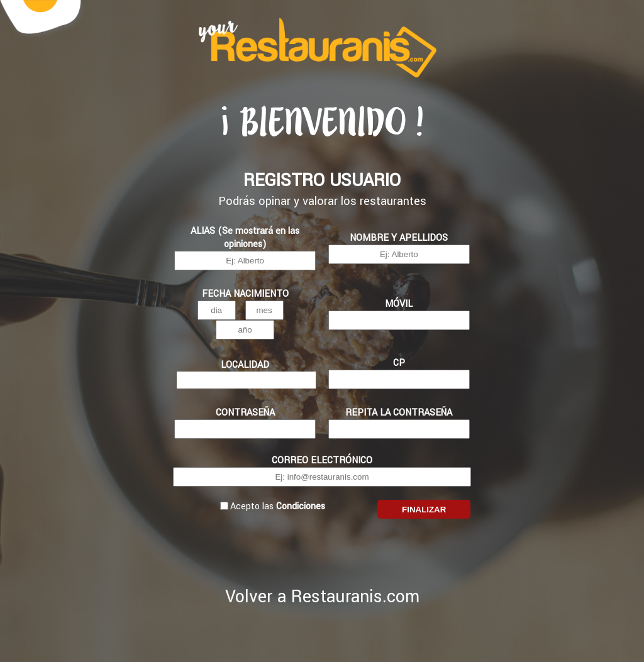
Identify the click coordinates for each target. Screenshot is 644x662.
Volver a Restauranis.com (322, 597)
